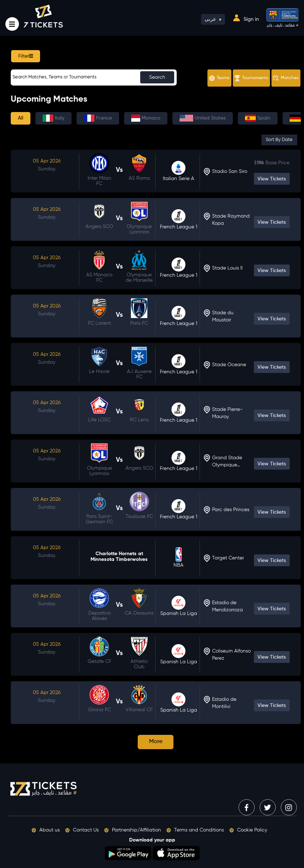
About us (46, 830)
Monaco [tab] (146, 118)
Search (157, 77)
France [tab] (98, 118)
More (156, 742)
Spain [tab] (258, 118)
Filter (26, 56)
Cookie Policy (248, 830)
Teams (219, 78)
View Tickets (272, 179)
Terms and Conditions (195, 830)
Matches (286, 78)
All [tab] (21, 118)
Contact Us (82, 830)
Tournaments (251, 78)
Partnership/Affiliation (133, 830)
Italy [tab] (53, 118)
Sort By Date (279, 140)
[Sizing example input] (94, 77)
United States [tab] (203, 118)
